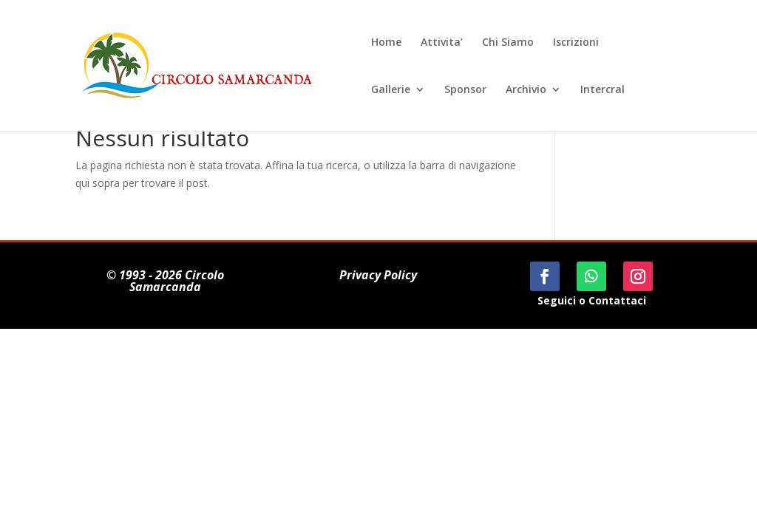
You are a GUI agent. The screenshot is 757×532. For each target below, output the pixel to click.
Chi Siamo (508, 43)
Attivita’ (442, 43)
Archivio (526, 90)
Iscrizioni (576, 43)
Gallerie (391, 90)
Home (386, 43)
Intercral (602, 90)
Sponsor (465, 90)
